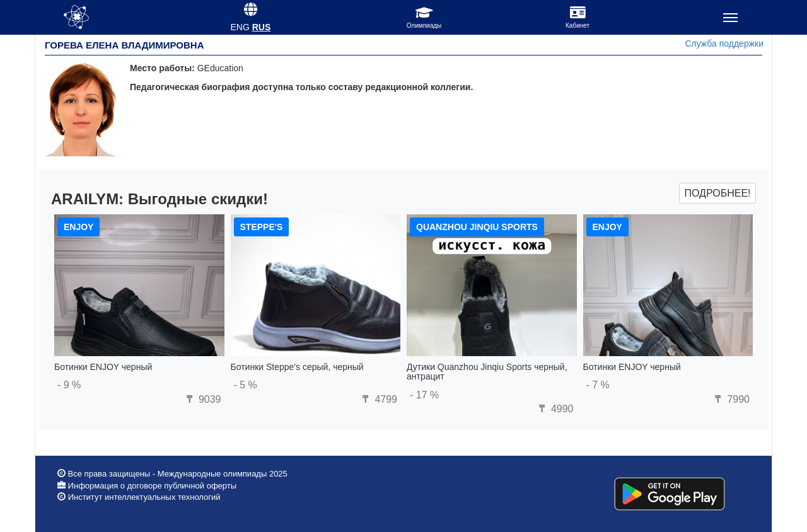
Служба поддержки (724, 43)
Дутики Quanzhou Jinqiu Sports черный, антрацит (487, 372)
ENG (240, 27)
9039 (202, 399)
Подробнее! (717, 193)
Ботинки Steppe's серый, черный (297, 367)
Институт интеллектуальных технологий (144, 497)
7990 (731, 399)
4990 (554, 409)
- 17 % (424, 395)
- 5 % (246, 385)
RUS (262, 27)
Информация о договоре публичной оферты (151, 486)
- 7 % (598, 385)
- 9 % (69, 385)
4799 (378, 399)
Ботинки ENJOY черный (103, 367)
